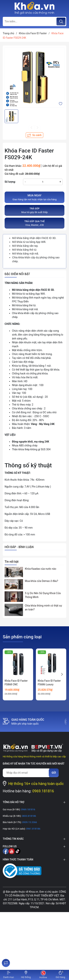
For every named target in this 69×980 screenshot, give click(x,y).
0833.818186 (29, 816)
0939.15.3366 (29, 822)
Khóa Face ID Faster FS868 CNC (16, 683)
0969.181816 (43, 791)
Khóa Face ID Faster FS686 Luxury (49, 683)
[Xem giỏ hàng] (60, 975)
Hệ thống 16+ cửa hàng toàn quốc (36, 784)
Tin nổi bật (12, 562)
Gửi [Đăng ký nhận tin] (54, 773)
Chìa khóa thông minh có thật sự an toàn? (43, 608)
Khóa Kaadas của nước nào (40, 569)
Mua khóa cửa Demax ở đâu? (41, 581)
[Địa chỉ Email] (27, 773)
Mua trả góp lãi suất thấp (34, 210)
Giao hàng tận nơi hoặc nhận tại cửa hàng (34, 197)
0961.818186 (33, 829)
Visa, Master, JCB (34, 223)
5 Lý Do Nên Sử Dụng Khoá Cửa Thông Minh (43, 595)
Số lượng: (10, 182)
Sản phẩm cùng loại (22, 637)
